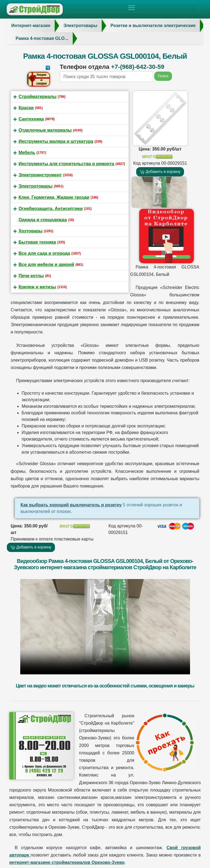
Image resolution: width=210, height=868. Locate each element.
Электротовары (36, 186)
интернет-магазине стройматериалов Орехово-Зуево (67, 862)
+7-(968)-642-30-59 (138, 67)
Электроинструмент (40, 175)
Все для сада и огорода (44, 253)
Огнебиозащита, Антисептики (51, 209)
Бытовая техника (37, 242)
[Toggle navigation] (132, 8)
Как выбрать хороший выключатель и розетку (71, 505)
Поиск (163, 76)
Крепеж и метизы (37, 287)
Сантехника (31, 119)
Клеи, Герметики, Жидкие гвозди (54, 197)
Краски (26, 108)
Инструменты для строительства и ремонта (66, 164)
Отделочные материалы (45, 130)
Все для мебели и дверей (46, 265)
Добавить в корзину (160, 172)
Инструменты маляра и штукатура (56, 141)
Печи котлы (31, 276)
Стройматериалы (37, 97)
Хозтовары (30, 231)
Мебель (27, 153)
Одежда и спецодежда (43, 220)
